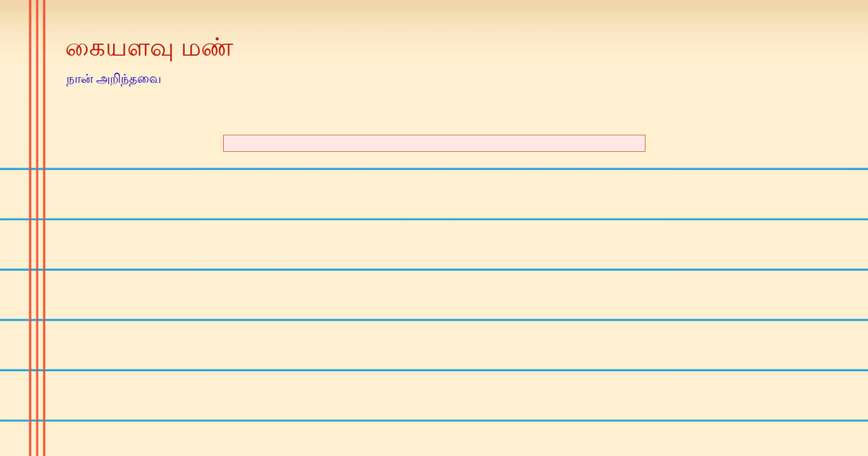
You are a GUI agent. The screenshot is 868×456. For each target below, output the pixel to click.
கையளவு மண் (149, 47)
